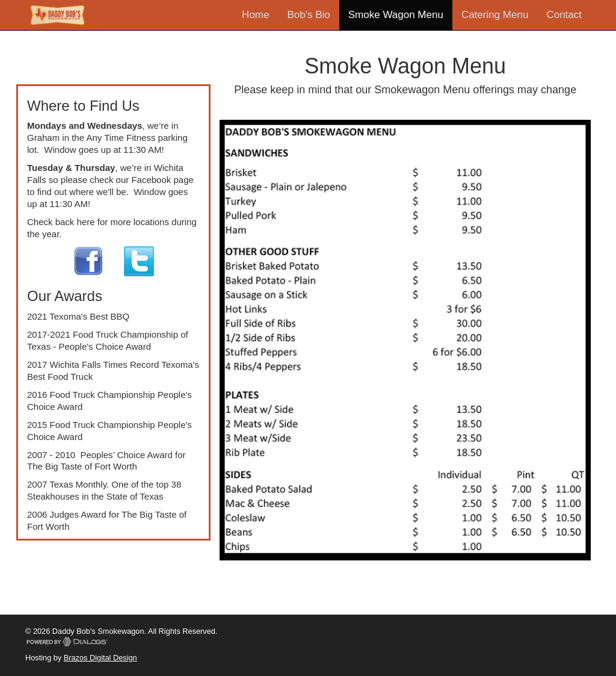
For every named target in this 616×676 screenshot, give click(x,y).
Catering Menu (495, 15)
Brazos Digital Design (100, 658)
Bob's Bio (308, 15)
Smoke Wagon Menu (396, 15)
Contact (564, 15)
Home (255, 15)
